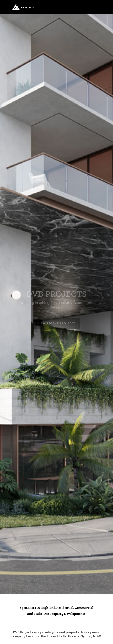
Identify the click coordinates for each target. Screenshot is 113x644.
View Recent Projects (57, 325)
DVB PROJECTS (56, 295)
